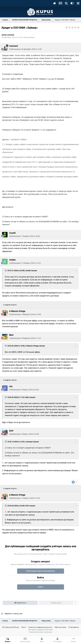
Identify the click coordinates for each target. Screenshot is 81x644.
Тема (24, 627)
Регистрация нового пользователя (40, 571)
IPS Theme (6, 627)
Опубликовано (25, 49)
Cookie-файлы (74, 627)
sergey (12, 260)
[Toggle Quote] (6, 270)
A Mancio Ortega (17, 311)
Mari (11, 335)
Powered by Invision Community (40, 632)
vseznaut (11, 35)
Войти (40, 587)
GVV (11, 431)
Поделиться (20, 603)
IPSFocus (16, 627)
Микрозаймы (29, 37)
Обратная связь (60, 627)
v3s (11, 386)
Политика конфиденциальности (40, 627)
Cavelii (12, 233)
